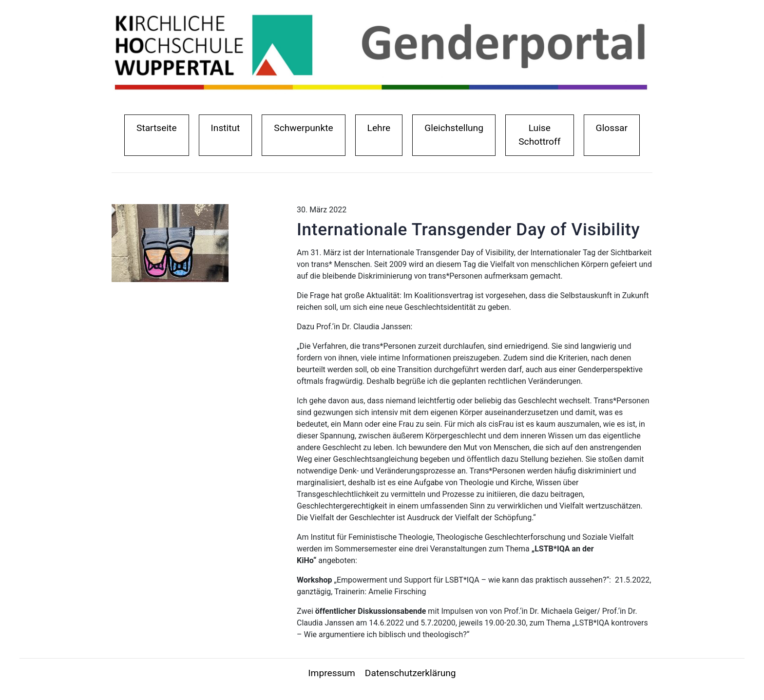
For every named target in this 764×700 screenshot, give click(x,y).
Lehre (379, 128)
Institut (228, 127)
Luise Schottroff (539, 135)
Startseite (159, 127)
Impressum (332, 673)
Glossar (612, 128)
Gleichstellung (454, 128)
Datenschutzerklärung (411, 673)
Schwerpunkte (303, 128)
